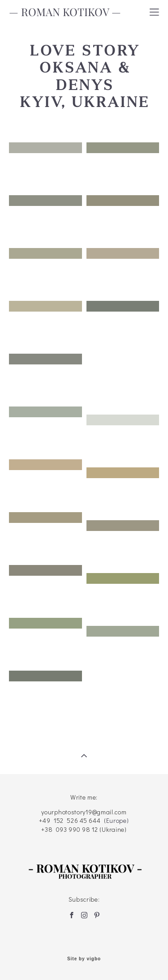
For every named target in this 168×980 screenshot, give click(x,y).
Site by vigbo (84, 959)
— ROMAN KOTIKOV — (65, 12)
